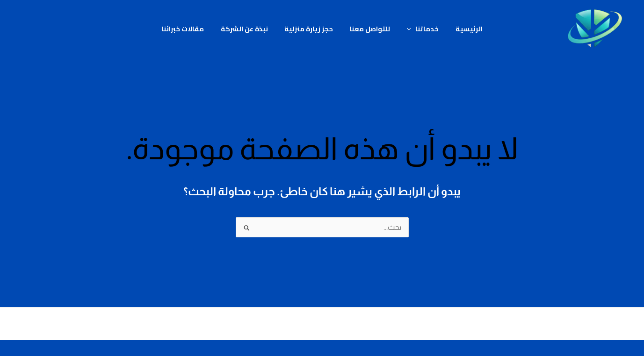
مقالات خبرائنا (191, 29)
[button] (407, 29)
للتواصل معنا (368, 29)
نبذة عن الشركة (249, 29)
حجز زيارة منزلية (310, 29)
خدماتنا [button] (418, 29)
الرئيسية (461, 29)
